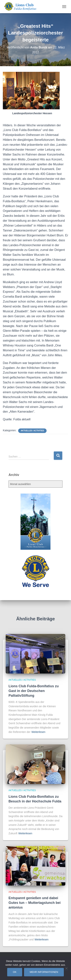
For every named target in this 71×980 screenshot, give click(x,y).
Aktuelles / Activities (32, 431)
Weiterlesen (38, 732)
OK (15, 972)
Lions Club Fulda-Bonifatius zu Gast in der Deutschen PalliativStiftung (34, 691)
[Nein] (66, 968)
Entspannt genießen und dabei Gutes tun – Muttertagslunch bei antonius (35, 903)
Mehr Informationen (44, 972)
